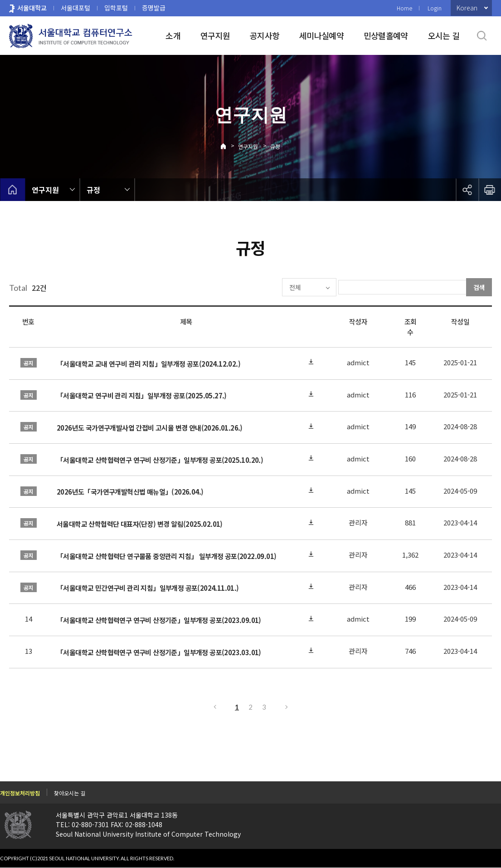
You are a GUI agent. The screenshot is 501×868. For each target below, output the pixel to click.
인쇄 (490, 190)
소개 (173, 35)
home (12, 190)
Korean (467, 8)
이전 (214, 707)
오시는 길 (444, 35)
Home (404, 8)
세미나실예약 (321, 35)
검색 (479, 287)
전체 (268, 287)
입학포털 (116, 8)
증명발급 (154, 8)
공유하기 (467, 190)
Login (435, 8)
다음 (287, 707)
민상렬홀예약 (386, 35)
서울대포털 (75, 8)
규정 (275, 146)
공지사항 (265, 35)
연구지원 (215, 35)
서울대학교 (32, 8)
